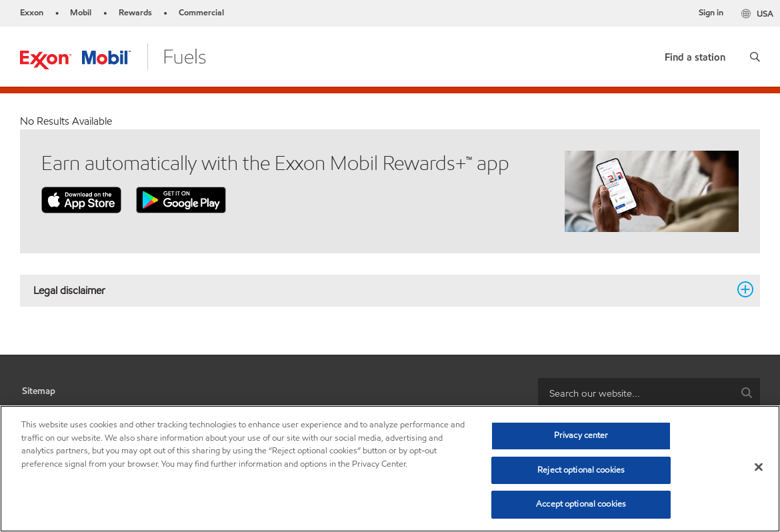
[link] (695, 54)
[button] (755, 57)
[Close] (759, 467)
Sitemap (39, 391)
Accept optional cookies (581, 504)
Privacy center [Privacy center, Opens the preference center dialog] (581, 435)
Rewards (135, 13)
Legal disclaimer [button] (382, 290)
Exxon (32, 13)
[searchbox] (636, 393)
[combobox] (649, 393)
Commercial (201, 13)
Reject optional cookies (581, 470)
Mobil (81, 13)
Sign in (711, 13)
